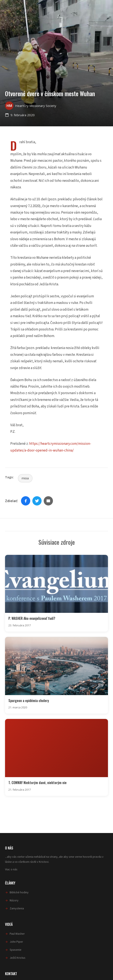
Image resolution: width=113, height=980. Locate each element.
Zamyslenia (17, 909)
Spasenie (16, 950)
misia (25, 478)
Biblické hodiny (19, 892)
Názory (14, 900)
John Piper (16, 942)
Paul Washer (17, 934)
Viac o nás (11, 869)
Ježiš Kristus (18, 958)
